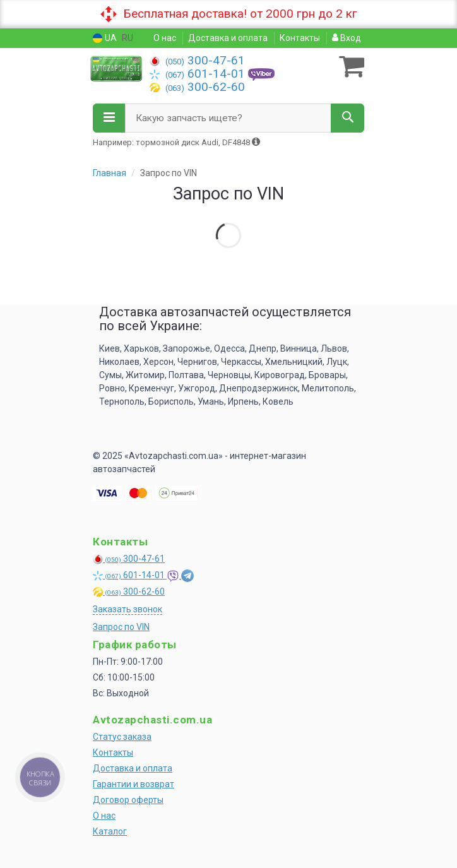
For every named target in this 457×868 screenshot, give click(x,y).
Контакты (300, 38)
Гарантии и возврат (134, 784)
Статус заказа (122, 737)
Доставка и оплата (228, 38)
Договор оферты (128, 800)
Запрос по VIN (121, 627)
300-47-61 (197, 60)
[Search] (347, 118)
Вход (347, 38)
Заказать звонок (128, 609)
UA (105, 38)
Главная (110, 173)
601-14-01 (199, 74)
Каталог (110, 831)
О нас (165, 38)
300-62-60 (197, 87)
